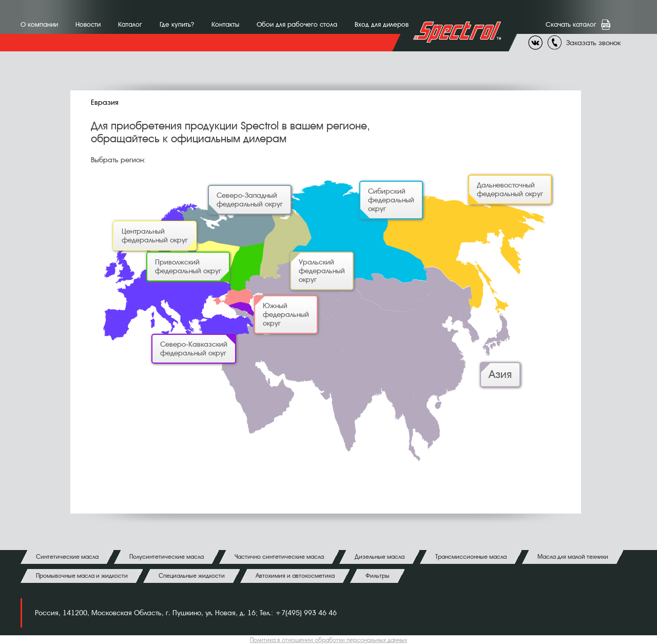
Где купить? (177, 24)
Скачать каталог (573, 24)
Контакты (225, 24)
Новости (88, 24)
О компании (39, 24)
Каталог (130, 24)
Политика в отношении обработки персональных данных (328, 640)
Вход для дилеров (382, 24)
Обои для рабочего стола (297, 24)
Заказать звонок (593, 43)
